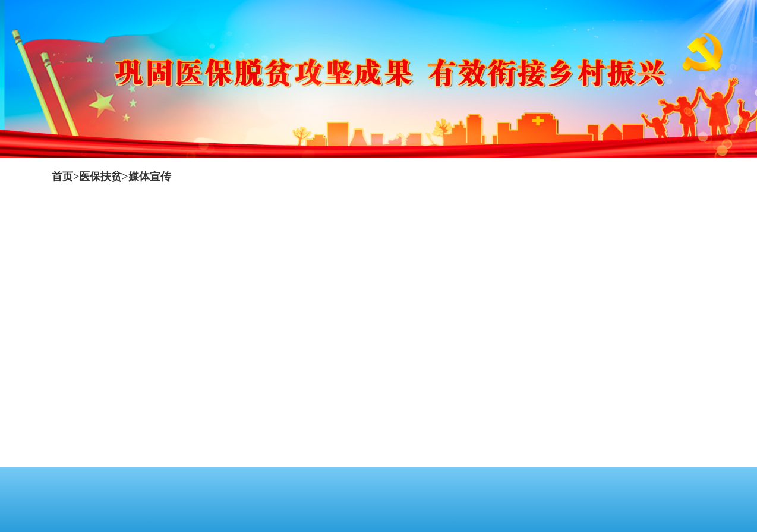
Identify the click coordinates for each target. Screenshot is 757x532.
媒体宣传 (150, 177)
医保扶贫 (100, 177)
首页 (62, 177)
